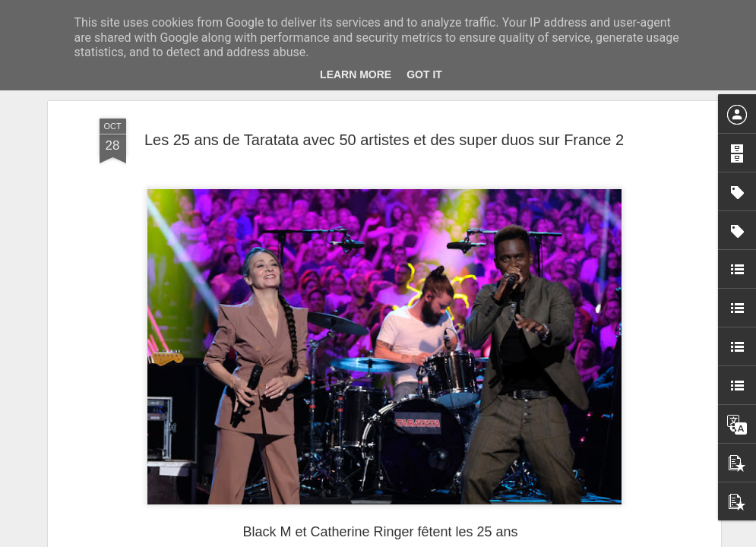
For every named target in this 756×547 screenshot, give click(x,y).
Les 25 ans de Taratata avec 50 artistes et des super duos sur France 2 (384, 125)
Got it (424, 74)
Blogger (433, 539)
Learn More (356, 74)
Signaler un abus (483, 539)
